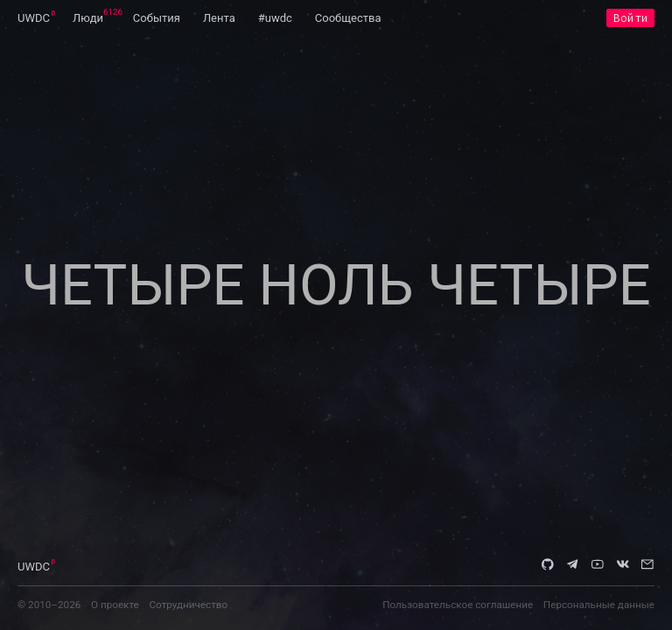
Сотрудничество (188, 605)
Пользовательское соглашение (458, 605)
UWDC (34, 18)
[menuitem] (34, 17)
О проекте (115, 605)
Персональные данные (599, 605)
